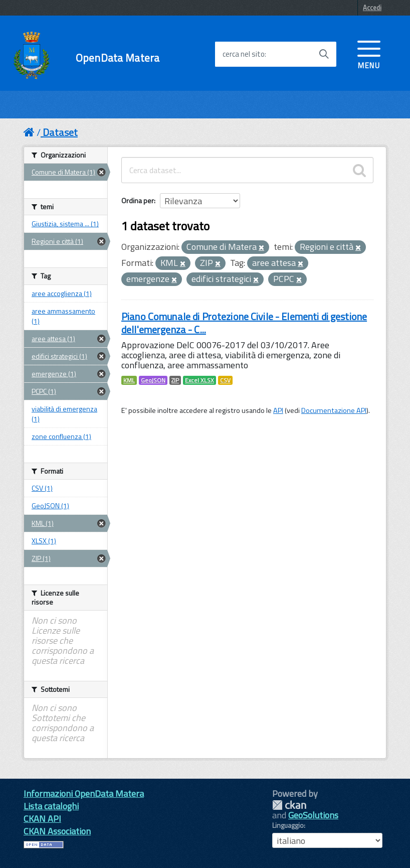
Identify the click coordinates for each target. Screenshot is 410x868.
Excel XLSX (199, 380)
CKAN (289, 805)
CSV (225, 380)
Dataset (60, 132)
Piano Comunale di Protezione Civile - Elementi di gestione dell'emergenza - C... (244, 323)
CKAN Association (57, 831)
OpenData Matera (118, 58)
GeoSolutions (313, 815)
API (278, 410)
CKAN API (42, 819)
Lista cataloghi (51, 806)
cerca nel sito (244, 54)
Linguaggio (288, 825)
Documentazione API (334, 410)
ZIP (175, 380)
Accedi (372, 8)
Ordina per (138, 200)
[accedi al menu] (369, 54)
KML (129, 380)
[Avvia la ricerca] (324, 54)
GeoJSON (153, 380)
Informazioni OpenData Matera (84, 793)
